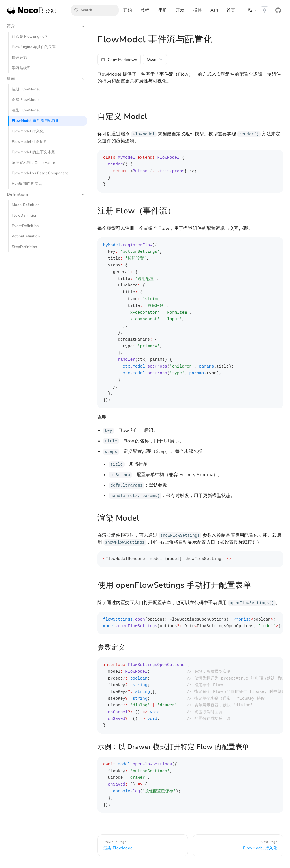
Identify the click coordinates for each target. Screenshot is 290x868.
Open (155, 59)
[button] (252, 10)
